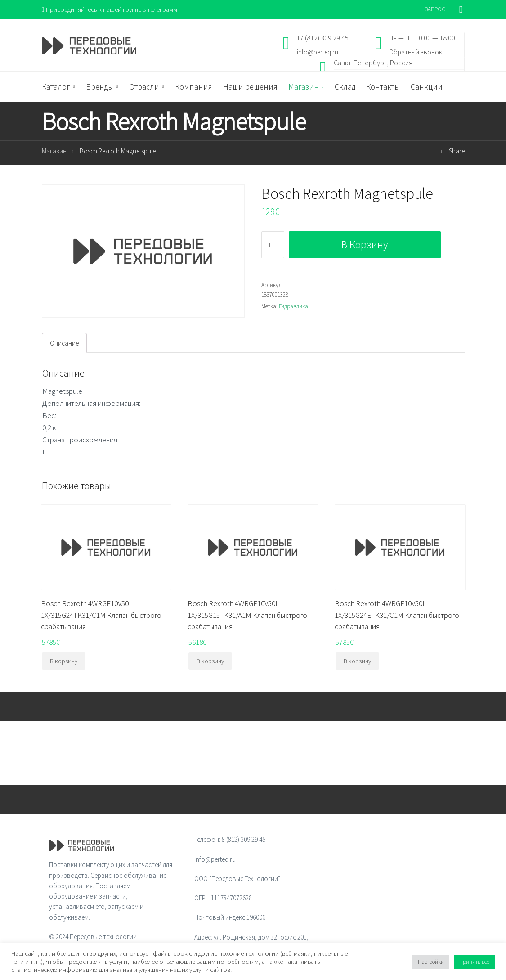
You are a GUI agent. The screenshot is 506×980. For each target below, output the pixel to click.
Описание (64, 343)
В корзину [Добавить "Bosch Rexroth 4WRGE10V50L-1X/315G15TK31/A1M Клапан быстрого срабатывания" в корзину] (210, 661)
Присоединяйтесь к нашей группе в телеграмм (111, 9)
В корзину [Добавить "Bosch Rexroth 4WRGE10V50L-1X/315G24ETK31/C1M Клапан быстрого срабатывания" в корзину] (357, 661)
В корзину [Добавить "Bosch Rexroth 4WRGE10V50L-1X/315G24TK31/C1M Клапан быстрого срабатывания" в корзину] (64, 661)
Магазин (54, 151)
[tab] (64, 343)
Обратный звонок (416, 52)
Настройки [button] (431, 962)
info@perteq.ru (318, 52)
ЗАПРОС (435, 9)
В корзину (365, 245)
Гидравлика (293, 306)
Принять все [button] (474, 962)
